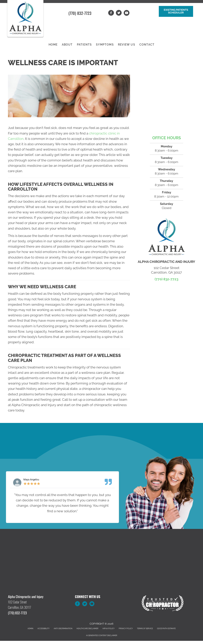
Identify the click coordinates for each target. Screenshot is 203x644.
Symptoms (105, 45)
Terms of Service (145, 629)
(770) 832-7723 (80, 13)
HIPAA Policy (109, 629)
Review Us (127, 45)
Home (53, 45)
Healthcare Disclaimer (87, 629)
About (67, 45)
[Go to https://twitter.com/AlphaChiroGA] (85, 604)
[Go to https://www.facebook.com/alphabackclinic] (78, 604)
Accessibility (44, 629)
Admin (30, 629)
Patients (84, 45)
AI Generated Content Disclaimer (102, 635)
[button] (176, 11)
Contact (147, 45)
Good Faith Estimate (166, 629)
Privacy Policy (126, 629)
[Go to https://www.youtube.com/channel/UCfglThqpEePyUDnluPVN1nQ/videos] (92, 604)
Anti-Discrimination (63, 629)
